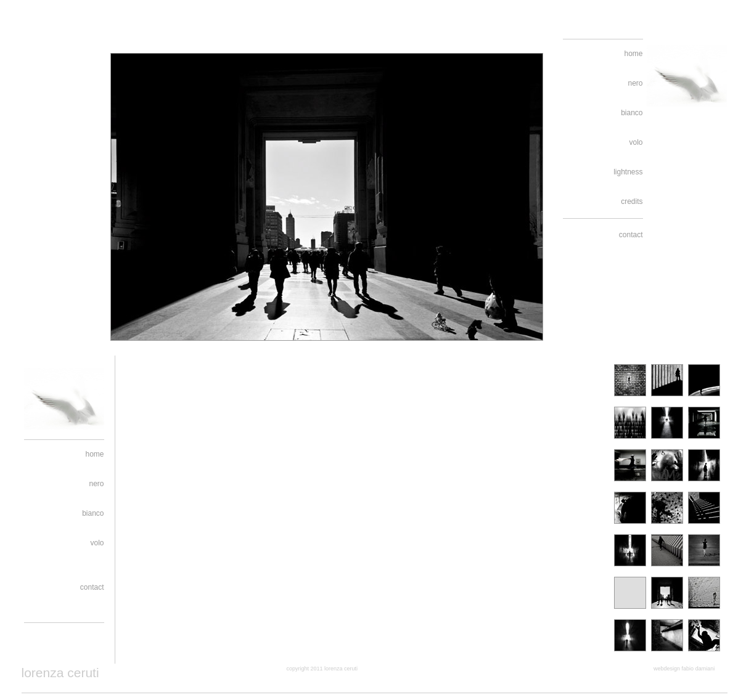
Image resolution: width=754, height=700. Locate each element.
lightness (628, 172)
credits (632, 201)
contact (631, 235)
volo (636, 142)
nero (635, 83)
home (633, 54)
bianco (632, 113)
